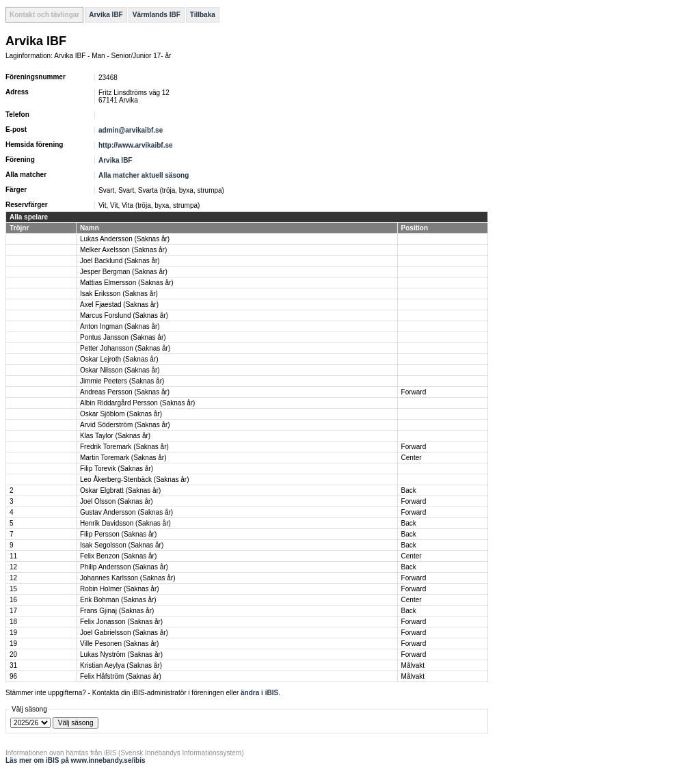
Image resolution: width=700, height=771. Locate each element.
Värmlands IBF (157, 15)
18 (13, 622)
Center (412, 458)
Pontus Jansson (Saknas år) (123, 337)
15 (13, 589)
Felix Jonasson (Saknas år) (121, 622)
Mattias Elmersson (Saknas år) (127, 283)
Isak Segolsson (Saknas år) (122, 545)
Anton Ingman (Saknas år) (120, 326)
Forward (414, 392)
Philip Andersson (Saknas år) (124, 567)
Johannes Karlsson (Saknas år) (128, 578)
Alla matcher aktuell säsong (144, 175)
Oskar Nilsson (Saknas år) (120, 370)
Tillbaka (203, 15)
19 (13, 633)
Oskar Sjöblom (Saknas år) (121, 414)
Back (409, 490)
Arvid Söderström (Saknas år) (125, 425)
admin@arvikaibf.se (131, 130)
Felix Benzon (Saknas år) (118, 556)
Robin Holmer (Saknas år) (120, 589)
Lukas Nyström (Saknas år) (121, 654)
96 (13, 676)
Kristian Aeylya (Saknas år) (121, 665)
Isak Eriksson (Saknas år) (119, 294)
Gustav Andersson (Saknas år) (126, 512)
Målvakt (413, 665)
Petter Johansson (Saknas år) (125, 348)
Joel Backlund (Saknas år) (120, 261)
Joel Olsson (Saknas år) (117, 501)
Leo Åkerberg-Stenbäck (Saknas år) (135, 479)
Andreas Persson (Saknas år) (125, 392)
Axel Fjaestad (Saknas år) (119, 305)
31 (13, 665)
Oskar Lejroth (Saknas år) (119, 359)
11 (13, 556)
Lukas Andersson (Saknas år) (125, 239)
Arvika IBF (106, 15)
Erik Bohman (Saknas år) (118, 600)
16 (13, 600)
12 (13, 567)
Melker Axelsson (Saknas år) (123, 250)
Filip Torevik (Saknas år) (117, 469)
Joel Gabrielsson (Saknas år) (124, 633)
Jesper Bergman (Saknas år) (124, 272)
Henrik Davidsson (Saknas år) (125, 523)
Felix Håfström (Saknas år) (121, 676)
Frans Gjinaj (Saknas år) (117, 611)
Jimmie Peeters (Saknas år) (122, 381)
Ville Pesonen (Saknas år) (119, 644)
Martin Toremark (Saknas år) (123, 458)
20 (13, 654)
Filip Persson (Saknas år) (118, 534)
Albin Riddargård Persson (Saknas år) (137, 403)
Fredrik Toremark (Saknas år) (124, 447)
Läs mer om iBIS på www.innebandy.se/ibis (76, 760)
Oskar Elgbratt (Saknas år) (120, 490)
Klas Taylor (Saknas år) (115, 436)
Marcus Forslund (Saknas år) (124, 315)
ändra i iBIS (259, 693)
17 (13, 611)
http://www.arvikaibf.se (136, 145)
